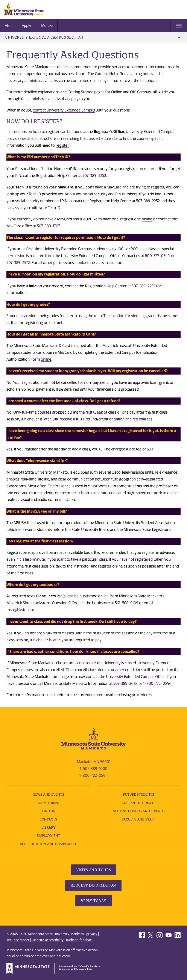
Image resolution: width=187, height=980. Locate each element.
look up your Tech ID (24, 194)
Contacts (48, 819)
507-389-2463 (125, 683)
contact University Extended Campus (64, 110)
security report (18, 940)
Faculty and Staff (139, 819)
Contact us (131, 256)
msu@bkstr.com (20, 610)
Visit (8, 26)
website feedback (80, 940)
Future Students (139, 794)
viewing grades (144, 316)
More (47, 26)
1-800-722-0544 (157, 683)
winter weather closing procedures (121, 695)
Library (48, 827)
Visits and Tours (94, 870)
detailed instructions (39, 138)
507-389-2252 (94, 176)
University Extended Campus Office (136, 677)
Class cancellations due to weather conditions (104, 670)
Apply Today (93, 901)
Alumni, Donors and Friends (139, 811)
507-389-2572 (18, 263)
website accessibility (48, 940)
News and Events (48, 794)
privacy (92, 934)
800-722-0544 (157, 256)
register (62, 145)
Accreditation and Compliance (48, 844)
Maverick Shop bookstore (28, 603)
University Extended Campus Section (93, 37)
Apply (27, 26)
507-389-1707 (48, 226)
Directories (48, 803)
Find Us (48, 811)
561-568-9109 (127, 603)
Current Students (139, 803)
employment (48, 836)
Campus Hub (106, 74)
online (147, 219)
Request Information (93, 885)
